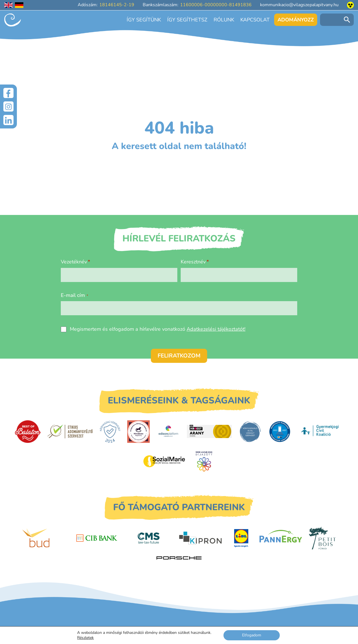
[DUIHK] (280, 432)
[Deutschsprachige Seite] (19, 5)
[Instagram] (8, 106)
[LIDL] (241, 538)
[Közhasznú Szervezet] (110, 432)
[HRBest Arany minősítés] (209, 431)
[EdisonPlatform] (168, 432)
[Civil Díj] (204, 461)
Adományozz (296, 20)
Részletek (85, 638)
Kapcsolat (255, 20)
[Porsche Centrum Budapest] (179, 558)
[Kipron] (200, 538)
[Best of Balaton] (28, 432)
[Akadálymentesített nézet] (350, 5)
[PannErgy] (281, 538)
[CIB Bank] (97, 538)
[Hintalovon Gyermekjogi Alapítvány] (138, 432)
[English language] (8, 5)
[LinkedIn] (8, 120)
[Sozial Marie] (164, 461)
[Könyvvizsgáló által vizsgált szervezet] (250, 432)
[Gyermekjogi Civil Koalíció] (321, 431)
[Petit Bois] (322, 538)
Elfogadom (252, 635)
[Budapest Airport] (45, 538)
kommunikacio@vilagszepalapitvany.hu (299, 5)
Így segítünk (144, 20)
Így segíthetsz (187, 20)
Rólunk (224, 20)
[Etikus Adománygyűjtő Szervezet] (70, 431)
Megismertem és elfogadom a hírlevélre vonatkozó (158, 329)
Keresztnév (193, 262)
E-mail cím (74, 295)
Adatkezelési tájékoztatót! (216, 329)
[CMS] (149, 538)
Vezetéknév (74, 262)
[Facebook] (8, 93)
